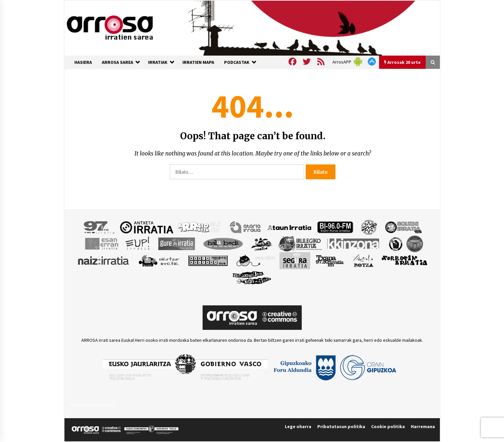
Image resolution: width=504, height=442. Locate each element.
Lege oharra (298, 426)
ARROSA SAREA (117, 62)
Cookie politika (388, 426)
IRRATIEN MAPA (198, 62)
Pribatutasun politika (341, 426)
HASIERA (83, 62)
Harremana (423, 426)
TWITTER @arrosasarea (92, 405)
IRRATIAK (158, 62)
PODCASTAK (237, 62)
